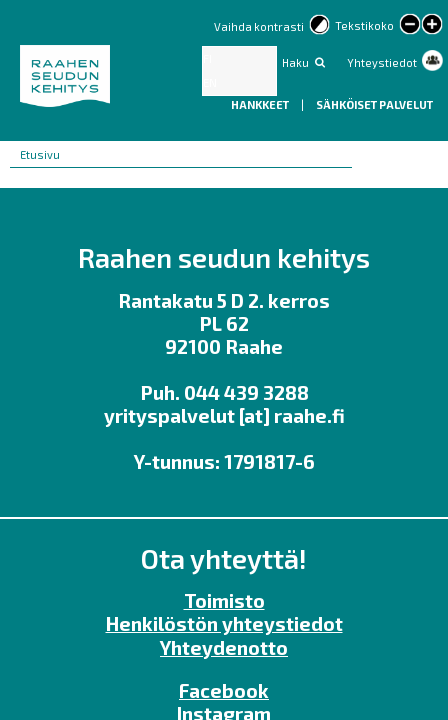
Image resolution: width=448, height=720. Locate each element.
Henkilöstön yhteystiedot (224, 623)
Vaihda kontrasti (259, 26)
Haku (295, 62)
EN (210, 82)
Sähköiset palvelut (374, 104)
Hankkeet (261, 104)
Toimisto (224, 600)
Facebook (224, 690)
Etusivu (40, 154)
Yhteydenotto (224, 647)
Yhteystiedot (382, 62)
